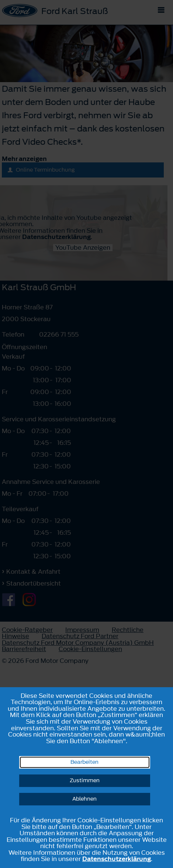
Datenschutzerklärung (117, 859)
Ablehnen (84, 799)
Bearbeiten (84, 762)
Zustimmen (85, 781)
